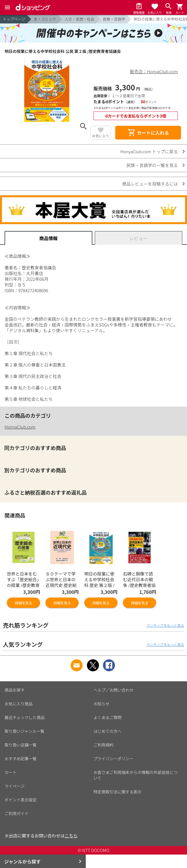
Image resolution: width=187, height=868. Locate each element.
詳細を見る (23, 603)
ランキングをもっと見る (165, 625)
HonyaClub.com (20, 427)
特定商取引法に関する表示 (118, 792)
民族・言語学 (114, 19)
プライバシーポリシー (114, 758)
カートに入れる (148, 133)
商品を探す (15, 690)
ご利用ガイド (17, 813)
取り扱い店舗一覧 (21, 745)
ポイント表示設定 (21, 800)
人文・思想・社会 (79, 19)
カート (11, 772)
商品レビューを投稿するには (150, 184)
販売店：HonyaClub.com (154, 71)
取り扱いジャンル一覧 (24, 731)
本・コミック (45, 19)
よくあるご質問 (108, 717)
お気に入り (101, 136)
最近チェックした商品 (25, 717)
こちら (71, 836)
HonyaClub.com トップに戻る (149, 151)
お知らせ (102, 704)
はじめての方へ (108, 731)
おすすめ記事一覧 (21, 758)
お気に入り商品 (19, 704)
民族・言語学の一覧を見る (152, 165)
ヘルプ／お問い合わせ (114, 690)
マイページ (15, 786)
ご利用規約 (104, 745)
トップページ (14, 19)
